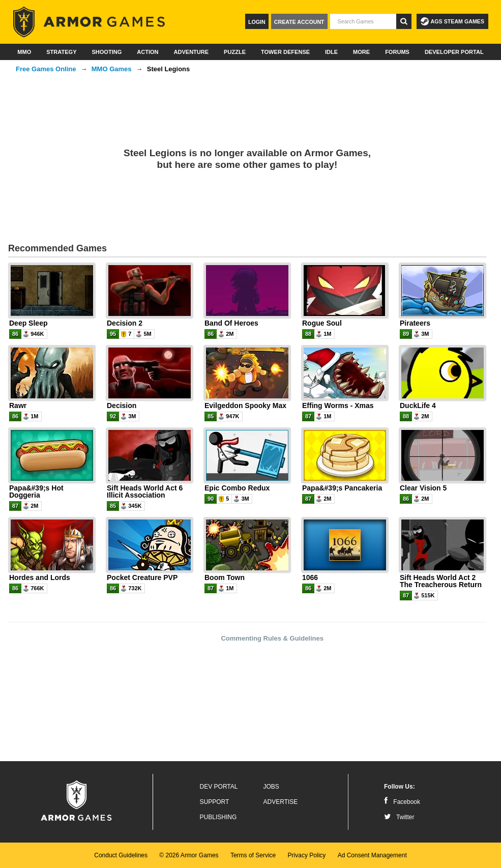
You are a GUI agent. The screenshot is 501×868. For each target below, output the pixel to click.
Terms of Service (253, 855)
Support (215, 802)
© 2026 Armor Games (189, 855)
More (361, 52)
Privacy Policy (307, 855)
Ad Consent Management (372, 855)
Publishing (218, 817)
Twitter (399, 817)
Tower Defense (285, 52)
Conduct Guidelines (121, 855)
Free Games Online (46, 69)
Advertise (281, 802)
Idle (331, 52)
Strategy (61, 52)
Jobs (271, 787)
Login (257, 22)
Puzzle (235, 52)
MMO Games (112, 69)
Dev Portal (219, 787)
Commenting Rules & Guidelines (272, 638)
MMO (24, 52)
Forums (397, 52)
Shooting (107, 52)
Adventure (191, 52)
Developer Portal (454, 52)
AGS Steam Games (452, 21)
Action (148, 52)
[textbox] (363, 21)
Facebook (402, 802)
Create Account (299, 22)
